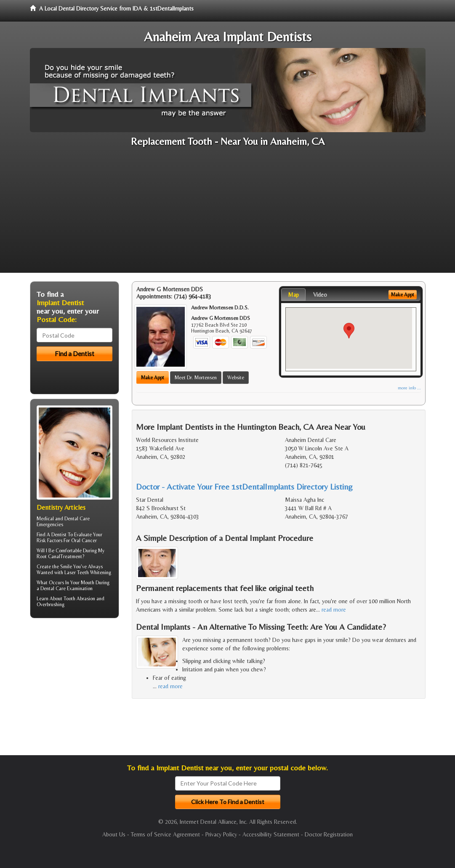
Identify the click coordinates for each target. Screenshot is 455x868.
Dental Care (53, 588)
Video (320, 295)
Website (236, 378)
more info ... (409, 388)
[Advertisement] (227, 214)
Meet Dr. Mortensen (196, 378)
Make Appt (153, 378)
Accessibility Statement (271, 834)
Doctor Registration (329, 834)
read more (334, 610)
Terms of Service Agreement (165, 834)
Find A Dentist (52, 535)
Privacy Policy (221, 834)
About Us (114, 834)
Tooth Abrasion (79, 599)
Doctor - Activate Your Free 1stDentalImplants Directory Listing (244, 486)
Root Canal (48, 556)
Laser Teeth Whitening (88, 572)
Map (293, 295)
